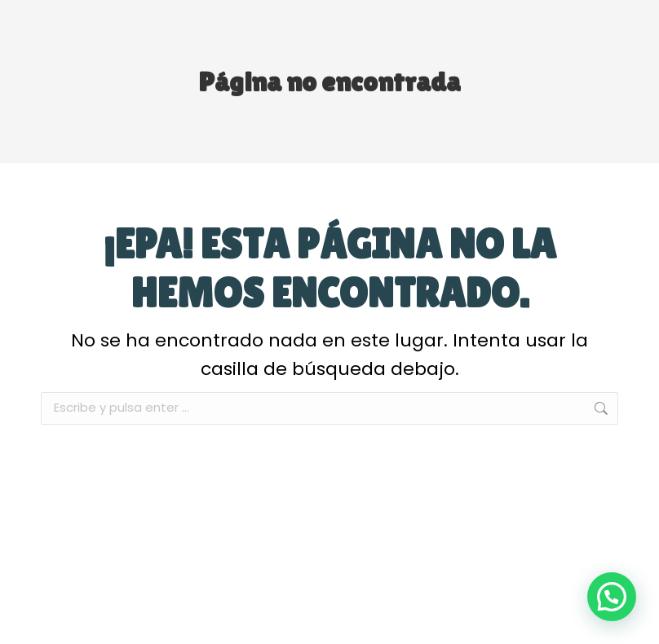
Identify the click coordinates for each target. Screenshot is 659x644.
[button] (612, 597)
